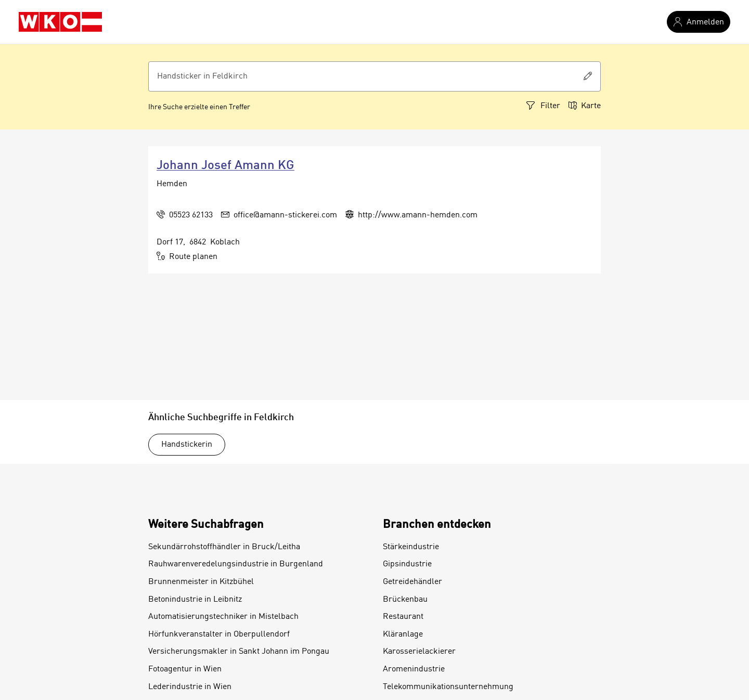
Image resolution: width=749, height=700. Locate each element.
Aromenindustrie (414, 669)
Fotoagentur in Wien (185, 669)
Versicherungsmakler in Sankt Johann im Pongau (239, 652)
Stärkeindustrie (411, 547)
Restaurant (403, 617)
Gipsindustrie (407, 564)
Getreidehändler (412, 582)
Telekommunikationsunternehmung (448, 687)
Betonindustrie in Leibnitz (195, 600)
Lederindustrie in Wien (190, 687)
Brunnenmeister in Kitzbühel (201, 582)
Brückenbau (405, 600)
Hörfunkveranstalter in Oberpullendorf (219, 634)
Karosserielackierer (419, 652)
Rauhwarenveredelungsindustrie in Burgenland (236, 564)
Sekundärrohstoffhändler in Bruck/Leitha (224, 547)
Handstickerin (187, 445)
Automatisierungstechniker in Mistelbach (223, 617)
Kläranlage (403, 634)
